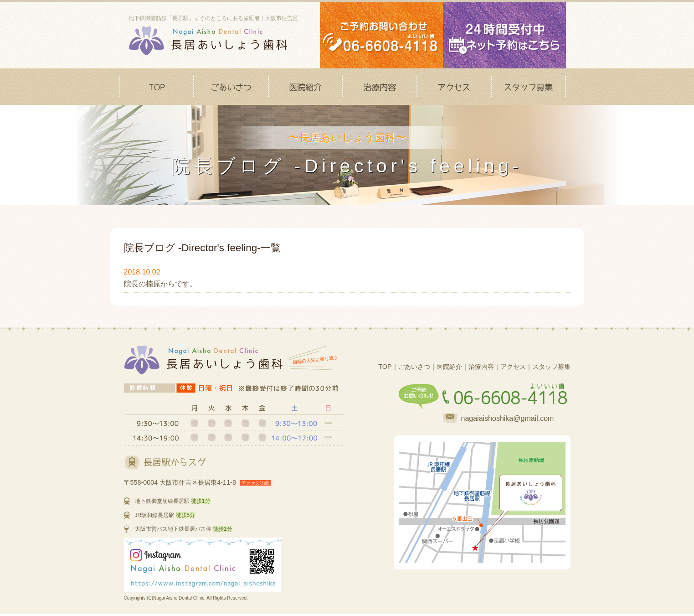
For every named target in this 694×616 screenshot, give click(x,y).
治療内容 (481, 367)
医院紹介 (449, 367)
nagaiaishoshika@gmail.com (508, 418)
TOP (385, 367)
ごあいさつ (414, 367)
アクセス (513, 367)
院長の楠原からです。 (160, 284)
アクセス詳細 (255, 483)
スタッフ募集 (551, 367)
